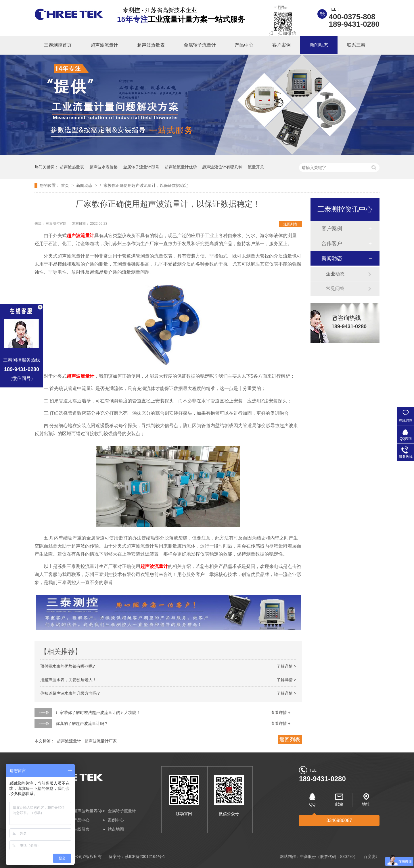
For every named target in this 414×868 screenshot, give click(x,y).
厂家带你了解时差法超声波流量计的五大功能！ (98, 713)
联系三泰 (356, 45)
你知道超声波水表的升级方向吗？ (70, 693)
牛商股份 (308, 857)
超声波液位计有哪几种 (222, 167)
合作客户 (332, 243)
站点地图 (116, 829)
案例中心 (116, 820)
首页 (66, 185)
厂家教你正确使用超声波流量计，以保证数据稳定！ (146, 185)
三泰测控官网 (56, 224)
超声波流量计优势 (181, 167)
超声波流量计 (104, 45)
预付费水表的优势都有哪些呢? (68, 666)
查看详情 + (281, 713)
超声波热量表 (151, 45)
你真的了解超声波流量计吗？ (82, 723)
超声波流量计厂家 (101, 741)
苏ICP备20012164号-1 (145, 857)
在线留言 (81, 829)
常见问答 (335, 288)
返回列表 (290, 224)
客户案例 (281, 45)
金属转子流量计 (200, 45)
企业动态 (335, 274)
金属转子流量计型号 (141, 167)
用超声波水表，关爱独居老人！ (68, 680)
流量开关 (256, 167)
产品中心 (244, 45)
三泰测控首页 (58, 45)
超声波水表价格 (103, 167)
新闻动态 (319, 45)
